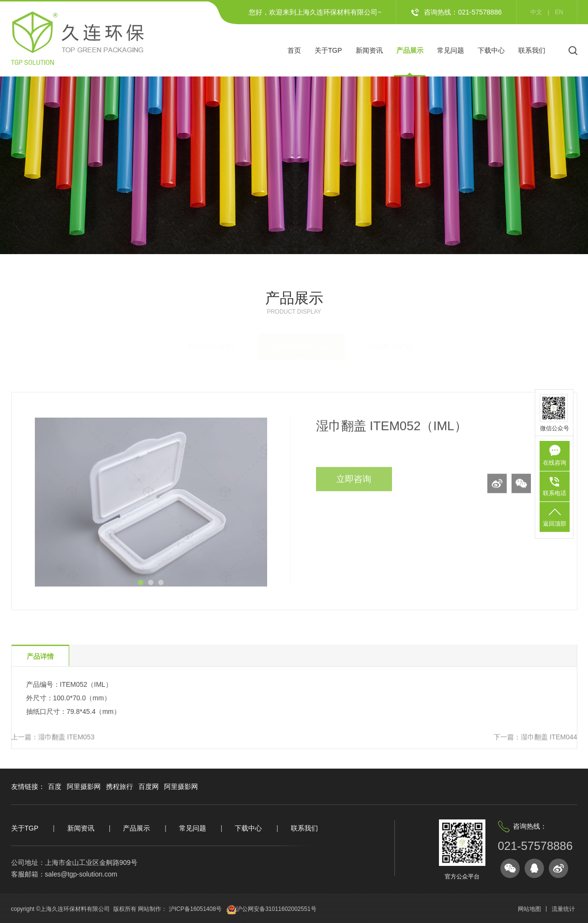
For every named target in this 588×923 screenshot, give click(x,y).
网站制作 (150, 909)
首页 (294, 50)
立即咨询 (354, 492)
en (559, 12)
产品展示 (410, 50)
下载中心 (491, 50)
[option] (151, 515)
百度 (55, 787)
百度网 (149, 787)
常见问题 (451, 50)
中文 (536, 12)
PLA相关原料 (211, 341)
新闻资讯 (369, 50)
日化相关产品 (391, 341)
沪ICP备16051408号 (194, 909)
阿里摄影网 (84, 787)
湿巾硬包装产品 (302, 341)
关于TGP (328, 50)
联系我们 (532, 50)
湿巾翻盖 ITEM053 (67, 738)
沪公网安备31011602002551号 (276, 909)
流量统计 (563, 909)
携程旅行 (120, 787)
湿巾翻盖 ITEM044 (549, 738)
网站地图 (529, 909)
